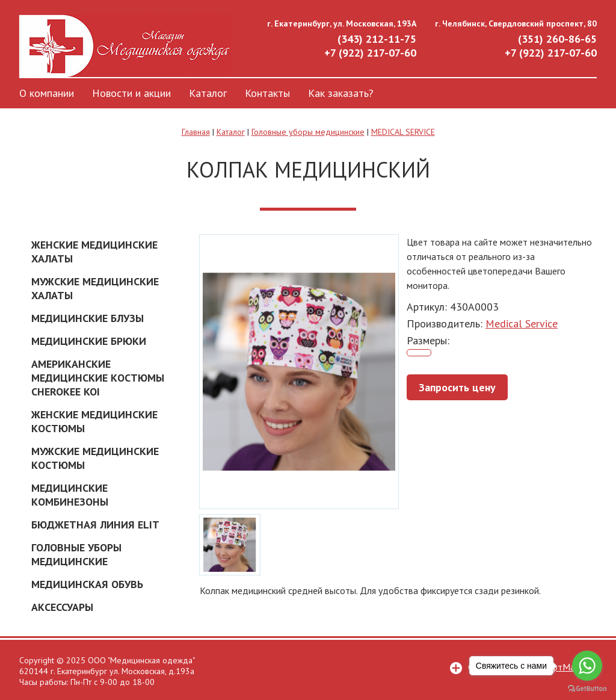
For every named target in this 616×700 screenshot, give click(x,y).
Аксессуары (62, 607)
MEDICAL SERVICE (403, 132)
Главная (196, 132)
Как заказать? (341, 93)
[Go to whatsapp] (587, 666)
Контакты (267, 93)
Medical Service (522, 324)
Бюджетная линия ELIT (95, 525)
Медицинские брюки (89, 341)
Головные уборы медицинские (308, 132)
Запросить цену (457, 387)
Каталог (208, 93)
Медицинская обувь (87, 584)
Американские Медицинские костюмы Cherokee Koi (98, 378)
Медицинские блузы (88, 318)
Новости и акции (131, 93)
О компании (47, 93)
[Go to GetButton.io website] (587, 688)
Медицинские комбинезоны (70, 495)
